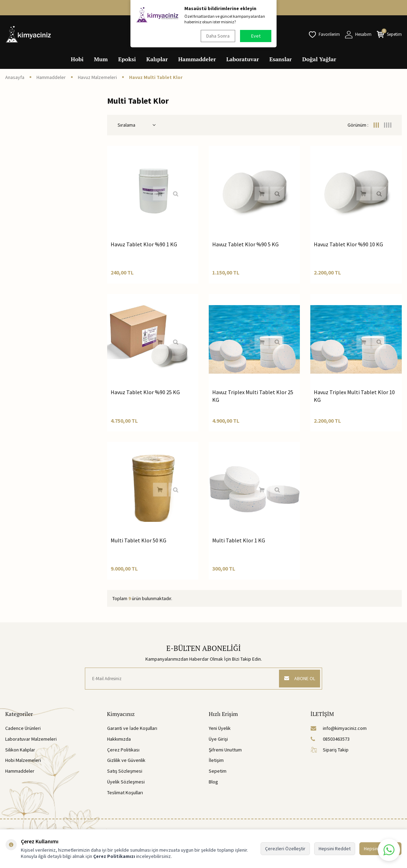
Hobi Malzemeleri (23, 760)
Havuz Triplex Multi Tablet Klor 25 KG (253, 396)
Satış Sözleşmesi (125, 771)
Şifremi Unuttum (225, 750)
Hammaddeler (197, 59)
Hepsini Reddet (335, 849)
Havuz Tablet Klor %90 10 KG (348, 244)
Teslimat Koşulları (125, 793)
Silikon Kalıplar (20, 750)
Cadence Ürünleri (23, 728)
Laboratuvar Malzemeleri (31, 739)
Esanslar (280, 59)
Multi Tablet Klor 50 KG (138, 540)
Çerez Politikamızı (114, 856)
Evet (256, 36)
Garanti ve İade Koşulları (132, 728)
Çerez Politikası (123, 750)
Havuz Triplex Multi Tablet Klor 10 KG (354, 396)
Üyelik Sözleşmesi (126, 782)
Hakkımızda (119, 739)
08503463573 (330, 739)
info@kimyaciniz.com (339, 728)
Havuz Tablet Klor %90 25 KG (145, 392)
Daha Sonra (218, 36)
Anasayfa (15, 77)
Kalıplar (157, 59)
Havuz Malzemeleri (97, 77)
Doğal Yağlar (319, 59)
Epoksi (127, 59)
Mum (101, 59)
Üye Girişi (218, 739)
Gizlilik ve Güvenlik (126, 760)
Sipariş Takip (330, 750)
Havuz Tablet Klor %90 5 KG (245, 244)
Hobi (77, 59)
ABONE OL (299, 678)
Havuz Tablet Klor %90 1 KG (144, 244)
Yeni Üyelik (220, 728)
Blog (213, 782)
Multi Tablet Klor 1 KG (239, 540)
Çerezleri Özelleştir (285, 849)
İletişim (216, 760)
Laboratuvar (243, 59)
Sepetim (218, 771)
